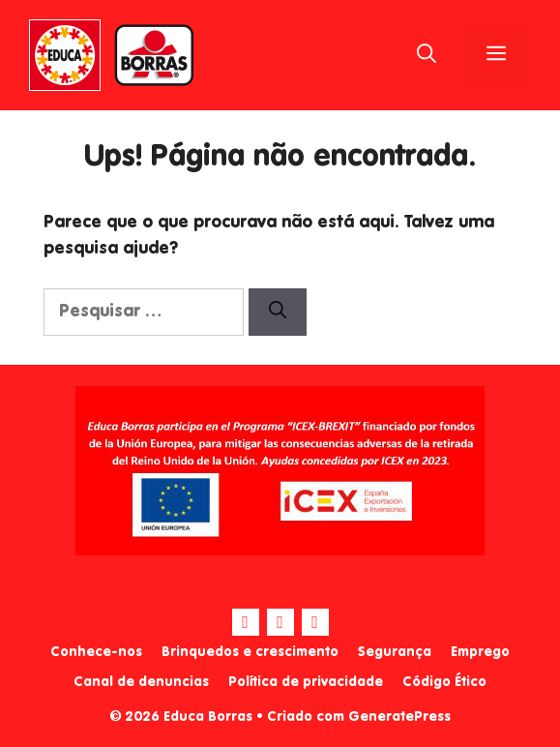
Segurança (395, 652)
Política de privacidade (306, 682)
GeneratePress (399, 717)
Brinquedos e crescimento (250, 652)
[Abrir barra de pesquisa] (427, 55)
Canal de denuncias (141, 682)
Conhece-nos (96, 652)
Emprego (480, 652)
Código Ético (444, 682)
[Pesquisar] (278, 312)
